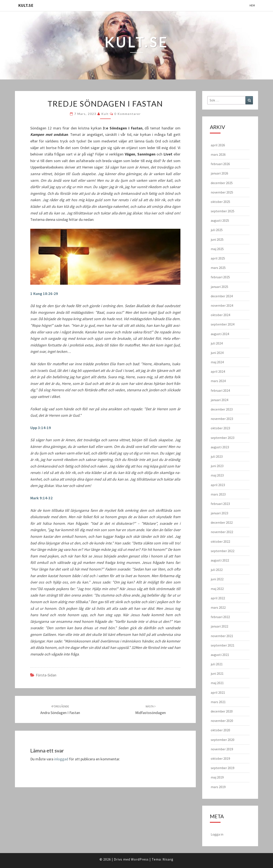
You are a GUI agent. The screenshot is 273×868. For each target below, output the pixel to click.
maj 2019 (217, 777)
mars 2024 (218, 381)
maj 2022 (217, 589)
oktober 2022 (220, 541)
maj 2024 (217, 362)
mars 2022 (218, 607)
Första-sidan (46, 675)
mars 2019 (218, 787)
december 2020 (222, 711)
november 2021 (222, 636)
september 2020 (223, 740)
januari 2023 (219, 513)
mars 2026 (218, 154)
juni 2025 (217, 239)
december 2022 (222, 522)
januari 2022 (219, 626)
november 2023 (222, 419)
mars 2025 (218, 268)
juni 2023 (217, 466)
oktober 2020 (220, 730)
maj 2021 (217, 683)
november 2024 (222, 305)
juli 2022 (217, 570)
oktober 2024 (220, 315)
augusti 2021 (220, 655)
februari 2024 (220, 390)
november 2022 (222, 532)
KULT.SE (26, 5)
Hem (252, 5)
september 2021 (223, 645)
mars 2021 (218, 702)
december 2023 (222, 409)
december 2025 (222, 183)
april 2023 (218, 485)
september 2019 (223, 768)
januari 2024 (219, 400)
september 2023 (223, 438)
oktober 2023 (220, 428)
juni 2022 (217, 579)
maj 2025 (217, 249)
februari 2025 (220, 277)
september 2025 (223, 211)
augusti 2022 (220, 560)
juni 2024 (217, 353)
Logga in (217, 834)
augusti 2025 (220, 220)
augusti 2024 (220, 334)
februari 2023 (220, 504)
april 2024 (218, 371)
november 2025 (222, 192)
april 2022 (218, 598)
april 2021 (218, 692)
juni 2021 (217, 673)
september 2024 (223, 324)
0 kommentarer (128, 114)
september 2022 (223, 551)
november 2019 (222, 749)
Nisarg (168, 859)
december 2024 (222, 296)
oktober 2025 (220, 202)
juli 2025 (217, 230)
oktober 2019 (220, 758)
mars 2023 (218, 494)
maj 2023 (217, 475)
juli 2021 (217, 664)
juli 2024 (217, 343)
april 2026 (218, 145)
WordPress (140, 859)
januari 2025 (219, 287)
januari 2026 (219, 173)
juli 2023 (217, 456)
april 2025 (218, 258)
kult (105, 114)
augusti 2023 (220, 447)
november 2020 (222, 721)
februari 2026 (220, 164)
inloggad (61, 759)
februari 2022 (220, 617)
